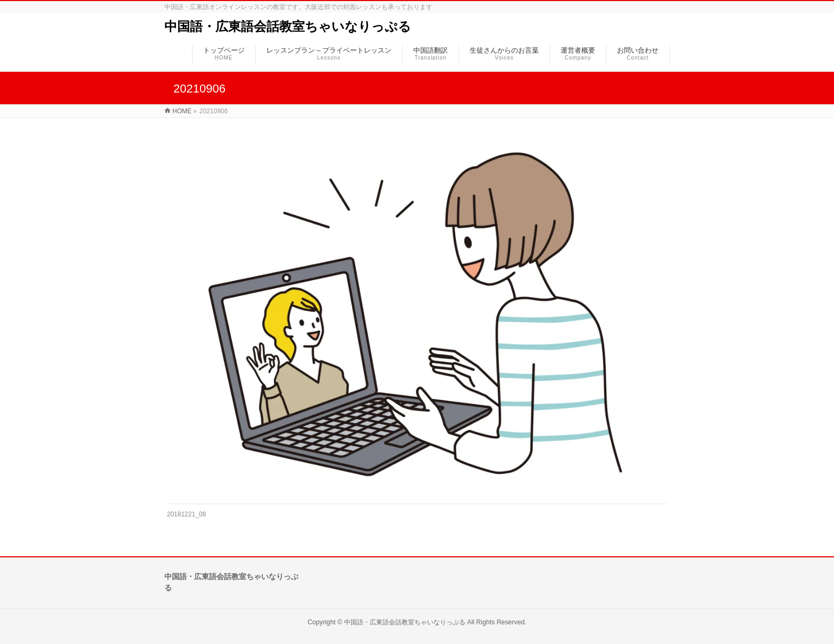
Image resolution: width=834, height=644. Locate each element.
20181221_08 (186, 514)
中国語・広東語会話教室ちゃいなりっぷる (288, 26)
